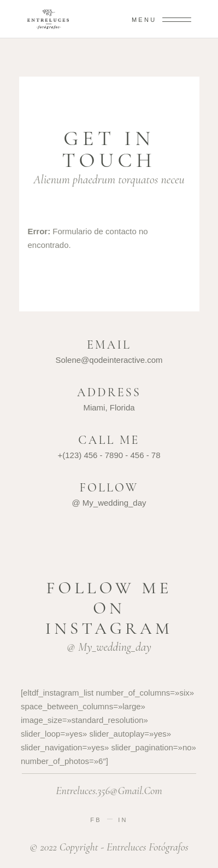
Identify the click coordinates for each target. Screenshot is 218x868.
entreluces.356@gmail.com (109, 791)
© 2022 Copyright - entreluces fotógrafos (109, 847)
